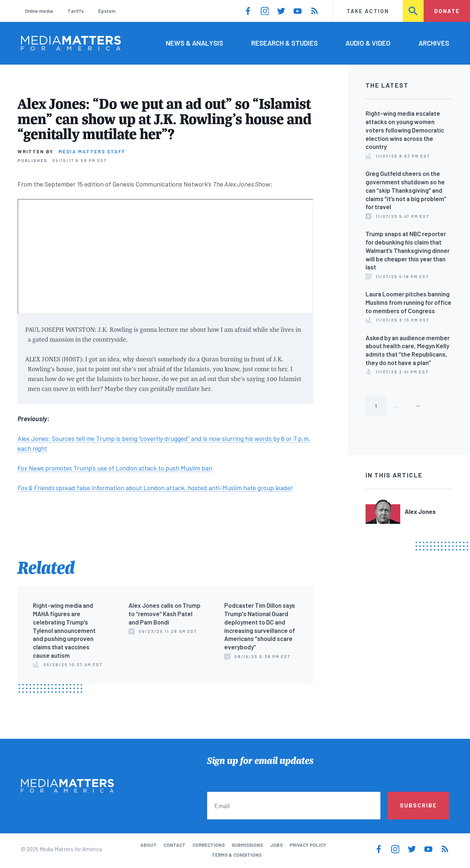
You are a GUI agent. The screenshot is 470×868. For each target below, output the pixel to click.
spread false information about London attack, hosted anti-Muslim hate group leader (155, 488)
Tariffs (76, 11)
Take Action (368, 11)
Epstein (107, 11)
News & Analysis (194, 43)
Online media (39, 11)
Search (414, 11)
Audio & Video (368, 43)
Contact (175, 845)
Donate (447, 11)
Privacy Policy (308, 845)
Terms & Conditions (237, 855)
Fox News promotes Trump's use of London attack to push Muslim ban (115, 468)
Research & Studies (284, 43)
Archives (434, 43)
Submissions (247, 845)
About (148, 845)
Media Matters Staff (92, 151)
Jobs (276, 845)
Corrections (209, 845)
